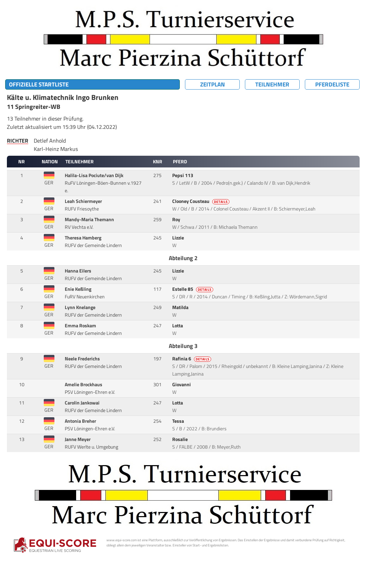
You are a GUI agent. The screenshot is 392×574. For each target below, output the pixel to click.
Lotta (178, 326)
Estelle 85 (193, 289)
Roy (177, 219)
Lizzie (179, 238)
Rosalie (180, 439)
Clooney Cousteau (201, 201)
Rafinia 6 (192, 359)
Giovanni (182, 385)
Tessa (179, 421)
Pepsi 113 (183, 175)
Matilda (181, 307)
